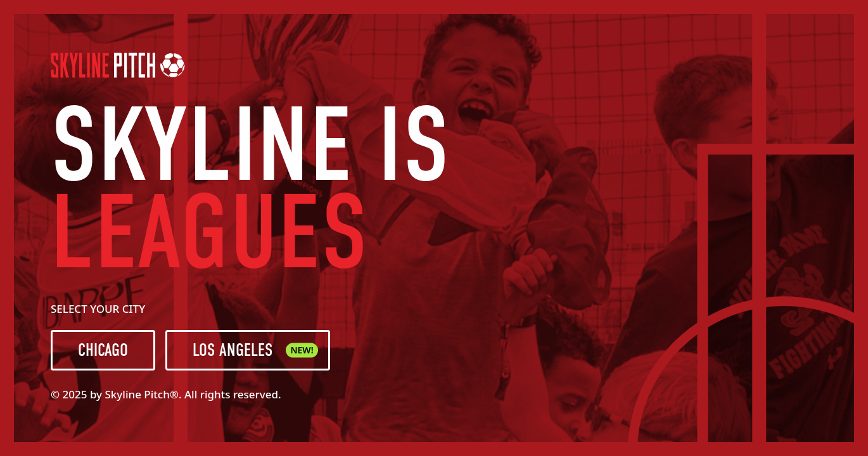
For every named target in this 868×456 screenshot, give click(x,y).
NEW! (302, 350)
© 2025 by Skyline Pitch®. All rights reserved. (166, 394)
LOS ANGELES (255, 350)
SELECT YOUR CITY (98, 309)
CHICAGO (103, 350)
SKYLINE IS (251, 146)
